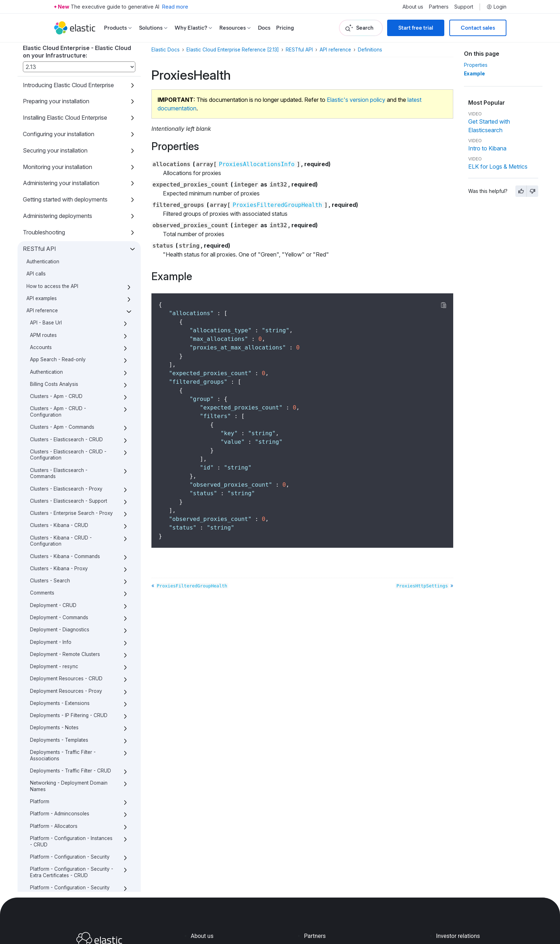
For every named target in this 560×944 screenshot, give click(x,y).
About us (413, 7)
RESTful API (299, 50)
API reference (335, 50)
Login (496, 7)
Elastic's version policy (356, 100)
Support (464, 7)
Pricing (285, 28)
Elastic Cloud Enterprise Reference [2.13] (233, 50)
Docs (264, 28)
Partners (439, 7)
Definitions (370, 50)
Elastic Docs (166, 50)
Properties (476, 65)
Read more (175, 7)
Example (474, 74)
